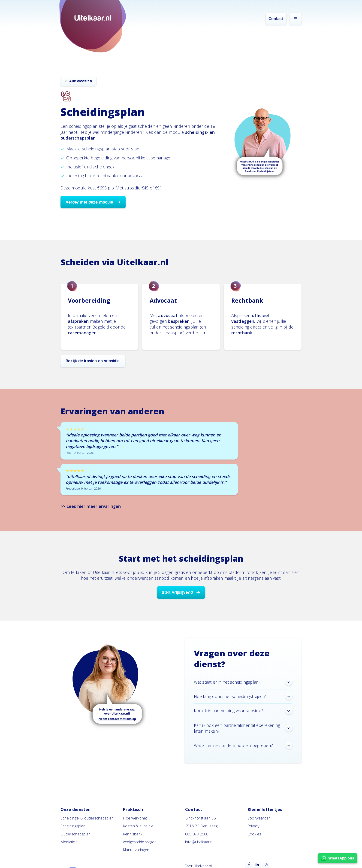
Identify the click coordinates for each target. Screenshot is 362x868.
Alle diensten (81, 81)
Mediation (69, 842)
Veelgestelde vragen (140, 842)
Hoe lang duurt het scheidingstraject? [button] (243, 697)
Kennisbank (133, 834)
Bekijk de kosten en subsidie (93, 361)
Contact (276, 19)
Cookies (254, 834)
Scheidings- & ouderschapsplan (87, 818)
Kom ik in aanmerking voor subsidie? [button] (243, 711)
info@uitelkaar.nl (199, 842)
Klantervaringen (136, 850)
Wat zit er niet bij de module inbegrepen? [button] (243, 746)
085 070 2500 (197, 834)
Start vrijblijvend (177, 592)
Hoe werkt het (135, 818)
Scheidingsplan (73, 826)
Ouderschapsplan (75, 834)
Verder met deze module (90, 202)
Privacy (253, 826)
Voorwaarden (259, 818)
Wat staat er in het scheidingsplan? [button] (243, 682)
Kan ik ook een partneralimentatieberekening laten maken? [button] (243, 728)
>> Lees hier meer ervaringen (91, 506)
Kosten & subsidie (138, 826)
